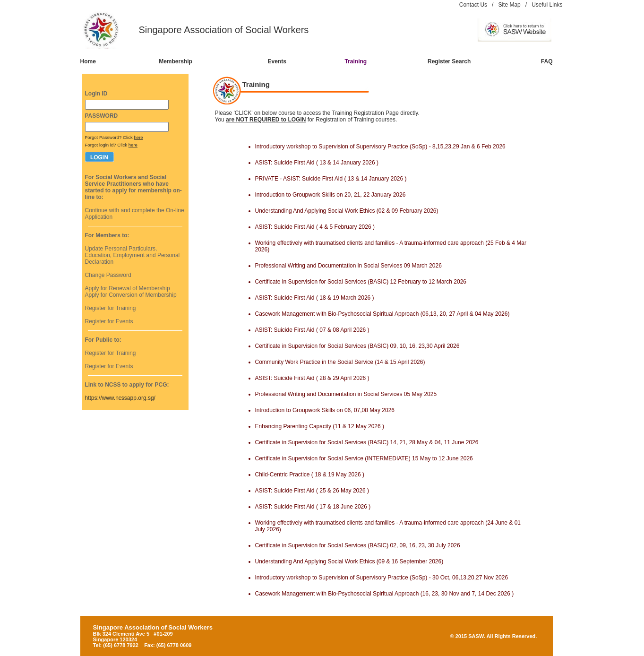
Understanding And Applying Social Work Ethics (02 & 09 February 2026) (347, 211)
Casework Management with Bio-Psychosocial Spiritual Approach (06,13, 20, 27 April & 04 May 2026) (382, 314)
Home (88, 61)
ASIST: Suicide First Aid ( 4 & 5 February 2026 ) (315, 227)
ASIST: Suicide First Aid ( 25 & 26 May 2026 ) (312, 491)
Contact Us (473, 5)
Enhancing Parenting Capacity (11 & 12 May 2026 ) (320, 426)
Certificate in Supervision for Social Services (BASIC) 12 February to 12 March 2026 (361, 282)
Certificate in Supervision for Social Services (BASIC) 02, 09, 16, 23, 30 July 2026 (358, 545)
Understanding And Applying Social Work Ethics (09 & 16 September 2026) (349, 561)
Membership (176, 61)
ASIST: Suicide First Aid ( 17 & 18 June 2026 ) (313, 507)
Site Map (509, 5)
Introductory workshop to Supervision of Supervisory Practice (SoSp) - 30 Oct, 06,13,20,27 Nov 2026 (382, 578)
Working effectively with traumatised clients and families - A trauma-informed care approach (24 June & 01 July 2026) (388, 526)
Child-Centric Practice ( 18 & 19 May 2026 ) (310, 475)
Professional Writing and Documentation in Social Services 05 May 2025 (346, 394)
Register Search (449, 61)
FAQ (547, 61)
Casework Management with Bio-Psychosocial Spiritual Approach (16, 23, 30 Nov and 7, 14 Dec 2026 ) (385, 594)
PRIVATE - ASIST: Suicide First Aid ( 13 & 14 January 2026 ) (331, 179)
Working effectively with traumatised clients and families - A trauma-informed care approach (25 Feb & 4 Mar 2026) (391, 246)
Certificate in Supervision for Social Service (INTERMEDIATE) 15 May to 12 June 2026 (364, 458)
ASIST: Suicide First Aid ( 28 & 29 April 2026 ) (312, 378)
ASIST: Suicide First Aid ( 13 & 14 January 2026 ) (317, 163)
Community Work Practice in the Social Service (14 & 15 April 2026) (340, 362)
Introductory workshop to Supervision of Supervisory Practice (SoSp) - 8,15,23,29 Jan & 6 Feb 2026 (380, 147)
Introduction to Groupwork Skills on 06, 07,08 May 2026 (325, 410)
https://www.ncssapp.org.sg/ (120, 398)
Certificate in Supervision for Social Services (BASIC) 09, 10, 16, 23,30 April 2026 (357, 346)
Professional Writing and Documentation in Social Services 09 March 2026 (348, 266)
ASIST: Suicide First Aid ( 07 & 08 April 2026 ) (312, 330)
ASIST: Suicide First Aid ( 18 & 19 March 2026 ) (315, 298)
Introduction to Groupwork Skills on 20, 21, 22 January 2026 (331, 195)
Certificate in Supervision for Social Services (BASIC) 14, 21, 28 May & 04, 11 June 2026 (367, 442)
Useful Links (547, 5)
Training (356, 61)
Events (277, 61)
